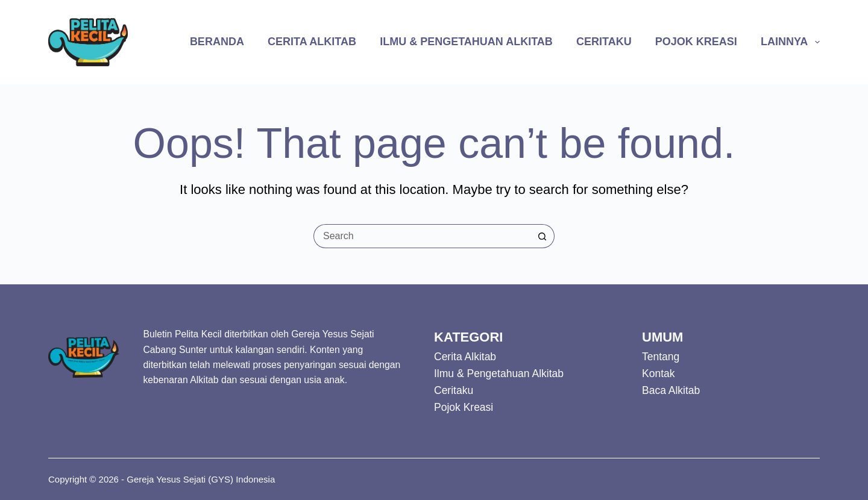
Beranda (217, 42)
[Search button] (542, 236)
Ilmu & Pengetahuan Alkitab (466, 42)
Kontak (658, 373)
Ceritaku (604, 42)
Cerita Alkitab (312, 42)
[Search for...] (422, 236)
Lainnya (790, 42)
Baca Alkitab (671, 390)
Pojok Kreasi (696, 42)
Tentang (661, 357)
